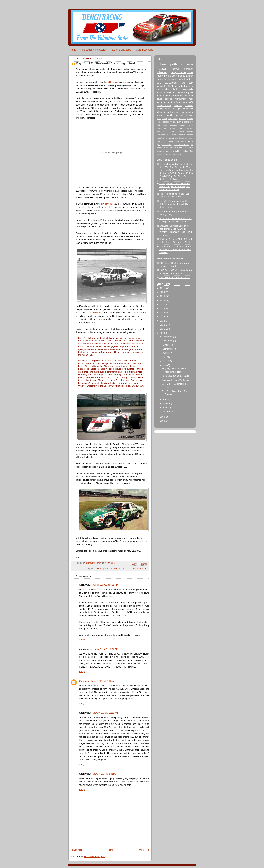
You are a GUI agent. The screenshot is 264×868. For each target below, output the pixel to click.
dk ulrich (170, 148)
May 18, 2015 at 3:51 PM (105, 774)
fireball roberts (163, 122)
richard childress (181, 145)
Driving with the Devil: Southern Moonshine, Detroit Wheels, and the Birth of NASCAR (175, 187)
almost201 (162, 86)
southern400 (187, 102)
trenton (190, 119)
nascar (126, 569)
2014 (163, 317)
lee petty (172, 76)
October (167, 345)
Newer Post (76, 850)
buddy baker (187, 86)
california (168, 154)
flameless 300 (163, 135)
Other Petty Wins (145, 50)
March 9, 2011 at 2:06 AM (102, 681)
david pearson (183, 69)
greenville (180, 115)
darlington (189, 96)
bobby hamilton (186, 131)
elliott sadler (176, 154)
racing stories (164, 106)
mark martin (180, 141)
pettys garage (163, 151)
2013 (163, 321)
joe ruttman (188, 148)
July (165, 357)
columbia (189, 106)
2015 (163, 313)
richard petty (167, 64)
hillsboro (185, 122)
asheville (178, 106)
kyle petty (188, 83)
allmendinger (163, 112)
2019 (163, 296)
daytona (161, 79)
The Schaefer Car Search (94, 50)
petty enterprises (139, 569)
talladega (176, 89)
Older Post (144, 850)
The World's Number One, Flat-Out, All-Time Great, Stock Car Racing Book (174, 204)
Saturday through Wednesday (176, 380)
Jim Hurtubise (112, 82)
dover (159, 99)
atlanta (165, 96)
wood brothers (176, 96)
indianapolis (168, 138)
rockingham (180, 99)
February (167, 408)
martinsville (188, 89)
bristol (177, 86)
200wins (187, 64)
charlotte (172, 79)
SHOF (171, 86)
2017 (163, 305)
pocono (168, 99)
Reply (82, 640)
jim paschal (163, 89)
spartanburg (162, 128)
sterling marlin (164, 109)
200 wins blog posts (121, 50)
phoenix (173, 131)
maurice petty (186, 125)
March (166, 403)
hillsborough (162, 131)
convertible (169, 115)
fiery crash (110, 204)
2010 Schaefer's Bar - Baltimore (175, 278)
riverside (183, 119)
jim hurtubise (116, 569)
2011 (163, 329)
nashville (162, 76)
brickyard (160, 154)
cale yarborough (167, 83)
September (168, 349)
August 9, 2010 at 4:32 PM (105, 585)
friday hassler (179, 135)
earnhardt (183, 92)
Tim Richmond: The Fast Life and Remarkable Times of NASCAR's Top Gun (175, 249)
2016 (163, 309)
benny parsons (186, 128)
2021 (163, 288)
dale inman (168, 141)
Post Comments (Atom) (95, 856)
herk (97, 569)
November (168, 341)
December (168, 337)
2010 (163, 333)
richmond (161, 92)
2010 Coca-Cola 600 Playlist (176, 376)
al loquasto (162, 119)
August (166, 353)
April (165, 399)
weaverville (188, 109)
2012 (163, 325)
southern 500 (188, 151)
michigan (177, 109)
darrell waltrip (186, 79)
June (165, 361)
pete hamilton (181, 138)
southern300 (174, 102)
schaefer (162, 72)
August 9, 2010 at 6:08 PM (105, 649)
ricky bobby (175, 151)
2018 (163, 300)
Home (73, 50)
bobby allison (186, 76)
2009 (163, 417)
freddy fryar (176, 122)
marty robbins (170, 125)
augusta (178, 148)
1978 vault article (95, 313)
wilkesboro (172, 92)
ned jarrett (173, 119)
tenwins (190, 115)
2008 (163, 421)
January (167, 412)
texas (173, 128)
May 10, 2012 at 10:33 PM (105, 713)
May (165, 365)
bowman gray (177, 112)
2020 (163, 292)
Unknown (84, 681)
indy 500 (104, 569)
